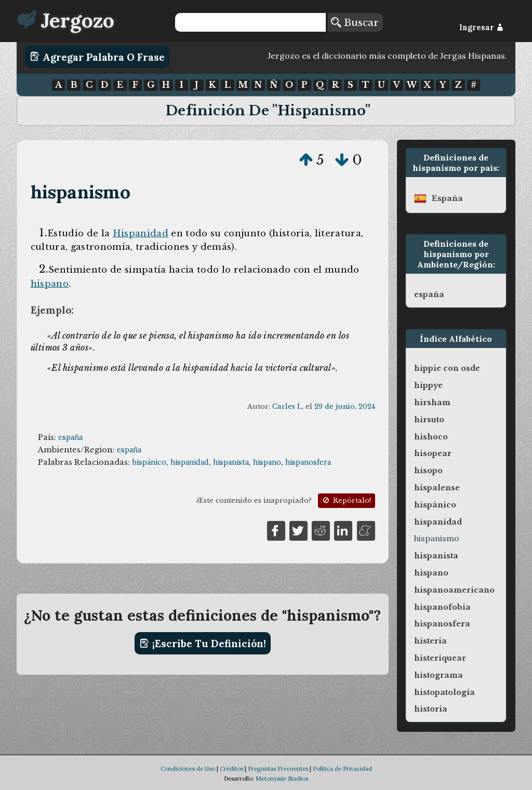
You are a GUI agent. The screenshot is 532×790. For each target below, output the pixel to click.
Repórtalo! (346, 500)
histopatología (444, 692)
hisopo (428, 471)
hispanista (231, 462)
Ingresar (481, 28)
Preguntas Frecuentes (278, 769)
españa (70, 437)
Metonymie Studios (282, 779)
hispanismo (81, 192)
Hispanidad (141, 233)
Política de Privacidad (342, 769)
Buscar (355, 22)
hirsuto (429, 420)
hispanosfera (308, 462)
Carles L (287, 406)
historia (431, 709)
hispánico (149, 462)
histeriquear (440, 658)
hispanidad (190, 462)
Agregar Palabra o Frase (97, 57)
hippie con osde (447, 368)
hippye (428, 385)
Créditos (231, 769)
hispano (50, 284)
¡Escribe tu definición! (203, 644)
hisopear (433, 453)
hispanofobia (442, 607)
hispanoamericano (454, 590)
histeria (430, 641)
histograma (438, 675)
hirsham (432, 403)
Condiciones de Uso (188, 769)
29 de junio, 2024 (345, 406)
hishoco (431, 437)
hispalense (437, 488)
